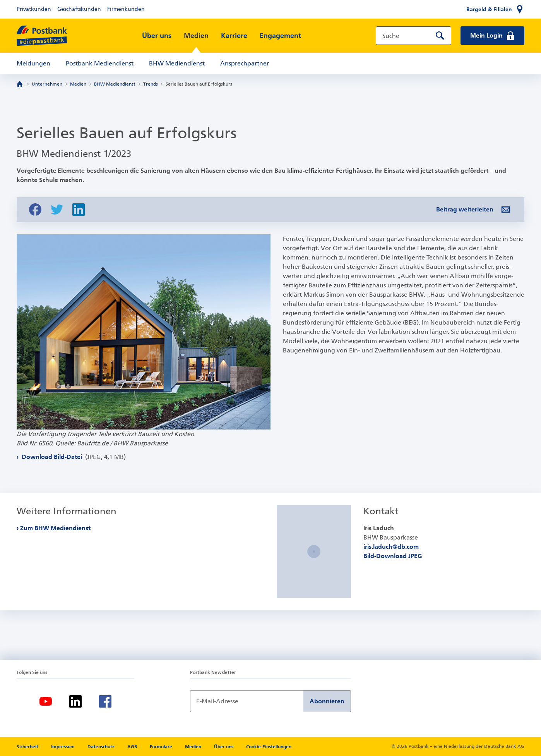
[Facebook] (105, 701)
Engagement (280, 36)
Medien (196, 36)
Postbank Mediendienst (100, 63)
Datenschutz (102, 747)
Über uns (157, 36)
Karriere (234, 36)
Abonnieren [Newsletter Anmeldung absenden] (327, 701)
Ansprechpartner (245, 63)
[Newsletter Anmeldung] (247, 701)
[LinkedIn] (75, 701)
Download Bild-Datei (73, 457)
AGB (133, 747)
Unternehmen (47, 84)
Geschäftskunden (79, 9)
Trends (151, 84)
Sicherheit (28, 747)
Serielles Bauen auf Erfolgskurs (199, 84)
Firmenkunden (126, 9)
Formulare (162, 747)
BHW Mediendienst (177, 63)
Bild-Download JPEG (393, 556)
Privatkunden (34, 9)
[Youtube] (46, 701)
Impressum (63, 747)
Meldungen (33, 63)
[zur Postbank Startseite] (42, 36)
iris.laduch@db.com (391, 547)
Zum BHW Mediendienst (56, 528)
